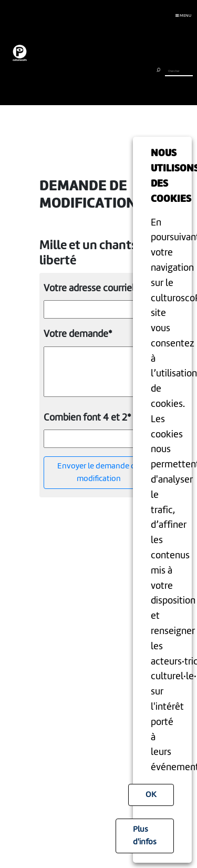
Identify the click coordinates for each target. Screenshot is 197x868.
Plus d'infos (145, 836)
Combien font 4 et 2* (87, 418)
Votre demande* (78, 334)
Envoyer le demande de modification (98, 473)
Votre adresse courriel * (92, 289)
